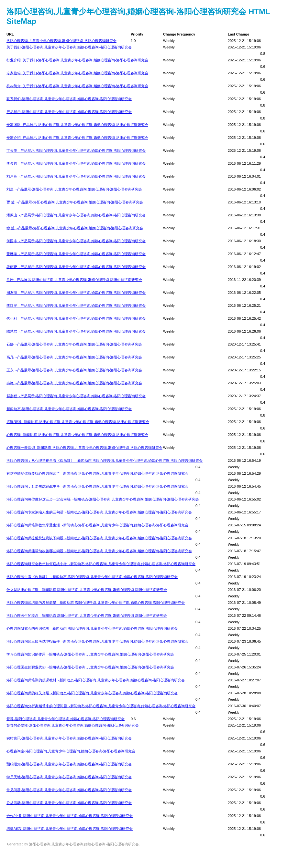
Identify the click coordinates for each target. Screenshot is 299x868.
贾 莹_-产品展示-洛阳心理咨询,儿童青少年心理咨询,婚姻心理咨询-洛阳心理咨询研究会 (75, 202)
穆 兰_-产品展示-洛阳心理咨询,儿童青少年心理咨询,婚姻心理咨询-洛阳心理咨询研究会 (75, 228)
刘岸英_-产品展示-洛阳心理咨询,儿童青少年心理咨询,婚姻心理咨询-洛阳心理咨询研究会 (76, 176)
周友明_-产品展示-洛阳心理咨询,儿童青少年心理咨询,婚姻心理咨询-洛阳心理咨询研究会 (76, 293)
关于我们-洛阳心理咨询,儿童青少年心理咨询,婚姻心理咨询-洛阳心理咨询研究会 (69, 47)
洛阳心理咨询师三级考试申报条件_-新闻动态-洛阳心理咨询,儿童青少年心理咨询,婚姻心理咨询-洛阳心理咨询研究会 (97, 641)
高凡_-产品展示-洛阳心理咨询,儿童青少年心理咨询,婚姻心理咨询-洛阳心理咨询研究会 (74, 357)
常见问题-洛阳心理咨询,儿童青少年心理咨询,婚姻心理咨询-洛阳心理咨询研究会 (69, 790)
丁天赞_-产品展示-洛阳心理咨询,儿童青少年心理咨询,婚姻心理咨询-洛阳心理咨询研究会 (76, 150)
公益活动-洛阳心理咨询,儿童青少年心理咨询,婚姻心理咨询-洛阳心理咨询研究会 (69, 803)
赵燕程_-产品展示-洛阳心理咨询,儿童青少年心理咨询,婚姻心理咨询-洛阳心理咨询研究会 (76, 396)
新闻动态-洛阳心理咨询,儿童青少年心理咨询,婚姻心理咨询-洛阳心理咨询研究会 (69, 409)
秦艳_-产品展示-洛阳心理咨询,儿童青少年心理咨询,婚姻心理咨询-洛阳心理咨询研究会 (74, 383)
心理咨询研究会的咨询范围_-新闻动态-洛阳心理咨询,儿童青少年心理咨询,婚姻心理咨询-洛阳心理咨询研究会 (92, 628)
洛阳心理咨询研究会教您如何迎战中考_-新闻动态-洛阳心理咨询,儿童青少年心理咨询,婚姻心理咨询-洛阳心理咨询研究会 (101, 564)
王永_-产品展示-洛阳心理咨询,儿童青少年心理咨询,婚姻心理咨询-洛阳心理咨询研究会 (74, 370)
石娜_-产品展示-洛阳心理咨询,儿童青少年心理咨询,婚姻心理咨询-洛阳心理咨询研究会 (74, 344)
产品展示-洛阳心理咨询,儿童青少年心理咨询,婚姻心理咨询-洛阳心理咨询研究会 (69, 112)
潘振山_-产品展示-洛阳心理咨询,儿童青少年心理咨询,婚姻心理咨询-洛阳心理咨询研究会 (76, 215)
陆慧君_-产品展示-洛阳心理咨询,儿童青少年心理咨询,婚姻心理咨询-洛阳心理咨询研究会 (76, 331)
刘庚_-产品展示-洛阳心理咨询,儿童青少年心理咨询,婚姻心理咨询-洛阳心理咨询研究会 (74, 189)
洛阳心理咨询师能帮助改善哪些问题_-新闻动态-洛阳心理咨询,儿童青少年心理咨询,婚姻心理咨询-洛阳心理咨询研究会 (99, 551)
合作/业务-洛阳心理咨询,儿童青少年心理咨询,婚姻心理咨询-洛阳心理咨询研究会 (70, 816)
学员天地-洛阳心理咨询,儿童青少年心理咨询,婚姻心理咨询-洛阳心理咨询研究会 (69, 777)
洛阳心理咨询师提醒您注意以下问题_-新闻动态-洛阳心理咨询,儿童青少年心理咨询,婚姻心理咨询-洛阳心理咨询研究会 (99, 538)
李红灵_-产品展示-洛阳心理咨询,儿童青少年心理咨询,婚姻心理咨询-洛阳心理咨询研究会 (76, 305)
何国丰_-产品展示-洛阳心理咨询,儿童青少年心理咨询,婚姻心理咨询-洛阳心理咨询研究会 (76, 241)
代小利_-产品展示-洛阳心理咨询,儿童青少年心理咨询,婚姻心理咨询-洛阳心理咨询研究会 (76, 318)
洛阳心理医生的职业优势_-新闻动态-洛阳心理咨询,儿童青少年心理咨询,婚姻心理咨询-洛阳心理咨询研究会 (90, 667)
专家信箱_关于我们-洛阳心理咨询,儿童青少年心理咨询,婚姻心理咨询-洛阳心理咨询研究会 (77, 73)
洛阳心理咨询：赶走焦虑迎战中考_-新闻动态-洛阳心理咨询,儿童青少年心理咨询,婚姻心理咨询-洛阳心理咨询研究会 (97, 486)
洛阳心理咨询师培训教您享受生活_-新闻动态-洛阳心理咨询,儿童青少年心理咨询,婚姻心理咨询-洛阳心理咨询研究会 (97, 525)
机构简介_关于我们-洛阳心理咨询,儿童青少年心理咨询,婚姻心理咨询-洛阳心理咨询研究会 (77, 86)
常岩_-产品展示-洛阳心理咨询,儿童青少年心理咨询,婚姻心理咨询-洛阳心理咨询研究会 (74, 280)
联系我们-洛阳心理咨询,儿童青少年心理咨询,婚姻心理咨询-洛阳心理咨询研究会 (69, 99)
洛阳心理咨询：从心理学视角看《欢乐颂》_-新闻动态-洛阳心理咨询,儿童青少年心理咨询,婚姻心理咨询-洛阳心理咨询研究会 (105, 460)
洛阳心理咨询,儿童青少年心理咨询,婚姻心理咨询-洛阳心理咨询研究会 (61, 41)
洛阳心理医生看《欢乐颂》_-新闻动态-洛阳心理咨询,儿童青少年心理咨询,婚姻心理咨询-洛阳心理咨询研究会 (92, 577)
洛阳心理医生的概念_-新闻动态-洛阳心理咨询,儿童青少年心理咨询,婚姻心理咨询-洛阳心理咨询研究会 (87, 615)
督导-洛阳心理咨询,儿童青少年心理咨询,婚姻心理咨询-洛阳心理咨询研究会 (66, 719)
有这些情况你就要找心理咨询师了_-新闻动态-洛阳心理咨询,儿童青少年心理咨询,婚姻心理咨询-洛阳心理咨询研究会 (97, 473)
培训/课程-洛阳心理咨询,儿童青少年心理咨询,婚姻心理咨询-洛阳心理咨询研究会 (70, 829)
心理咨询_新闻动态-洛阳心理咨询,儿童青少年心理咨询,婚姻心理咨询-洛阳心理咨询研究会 (77, 435)
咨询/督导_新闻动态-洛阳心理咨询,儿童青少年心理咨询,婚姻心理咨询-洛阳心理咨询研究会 (78, 422)
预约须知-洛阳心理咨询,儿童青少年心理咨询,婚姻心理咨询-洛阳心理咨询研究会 (69, 764)
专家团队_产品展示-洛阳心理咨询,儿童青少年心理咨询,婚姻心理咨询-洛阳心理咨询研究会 (77, 125)
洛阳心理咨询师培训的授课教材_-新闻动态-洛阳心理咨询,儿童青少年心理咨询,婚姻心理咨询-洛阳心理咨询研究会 (96, 680)
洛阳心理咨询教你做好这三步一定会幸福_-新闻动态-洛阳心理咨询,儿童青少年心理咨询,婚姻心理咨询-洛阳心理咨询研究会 (103, 499)
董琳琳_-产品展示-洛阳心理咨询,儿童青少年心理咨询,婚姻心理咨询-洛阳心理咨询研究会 (76, 254)
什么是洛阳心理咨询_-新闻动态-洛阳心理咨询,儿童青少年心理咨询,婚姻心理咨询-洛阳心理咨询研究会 (87, 590)
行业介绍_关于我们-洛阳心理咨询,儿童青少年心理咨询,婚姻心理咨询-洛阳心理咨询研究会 (77, 60)
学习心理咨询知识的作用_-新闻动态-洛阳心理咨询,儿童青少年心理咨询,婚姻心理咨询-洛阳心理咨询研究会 (90, 654)
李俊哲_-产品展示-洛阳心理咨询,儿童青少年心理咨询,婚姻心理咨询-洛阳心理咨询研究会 (76, 163)
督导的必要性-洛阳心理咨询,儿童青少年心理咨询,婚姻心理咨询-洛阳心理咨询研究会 (73, 725)
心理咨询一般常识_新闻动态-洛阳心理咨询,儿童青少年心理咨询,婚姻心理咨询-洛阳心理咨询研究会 (84, 448)
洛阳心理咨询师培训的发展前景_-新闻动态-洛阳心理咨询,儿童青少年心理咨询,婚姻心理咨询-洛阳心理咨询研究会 (96, 603)
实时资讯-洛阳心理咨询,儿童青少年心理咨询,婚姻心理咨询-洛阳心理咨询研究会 (69, 738)
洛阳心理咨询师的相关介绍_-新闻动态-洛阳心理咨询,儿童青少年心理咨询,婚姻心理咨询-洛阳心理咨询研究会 (92, 693)
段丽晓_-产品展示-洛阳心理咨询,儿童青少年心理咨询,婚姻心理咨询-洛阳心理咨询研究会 (76, 267)
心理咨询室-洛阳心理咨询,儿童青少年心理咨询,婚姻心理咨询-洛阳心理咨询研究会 (71, 751)
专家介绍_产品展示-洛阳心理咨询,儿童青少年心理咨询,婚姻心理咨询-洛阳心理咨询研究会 (77, 138)
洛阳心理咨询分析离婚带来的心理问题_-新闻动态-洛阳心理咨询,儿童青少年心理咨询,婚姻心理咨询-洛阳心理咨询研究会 (101, 706)
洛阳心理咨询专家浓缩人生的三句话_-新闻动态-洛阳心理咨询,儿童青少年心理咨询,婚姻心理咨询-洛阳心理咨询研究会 (99, 512)
